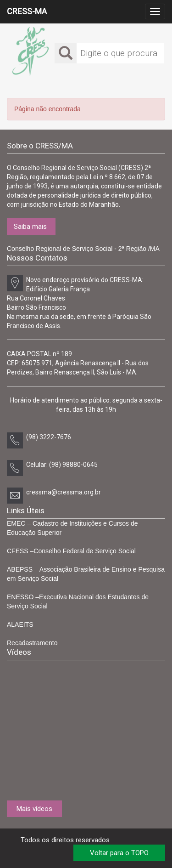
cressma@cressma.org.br (64, 492)
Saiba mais (30, 227)
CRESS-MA (27, 11)
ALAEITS (20, 624)
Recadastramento (32, 643)
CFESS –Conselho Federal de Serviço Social (71, 551)
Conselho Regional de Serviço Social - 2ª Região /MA (83, 249)
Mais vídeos (34, 809)
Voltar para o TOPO (119, 853)
